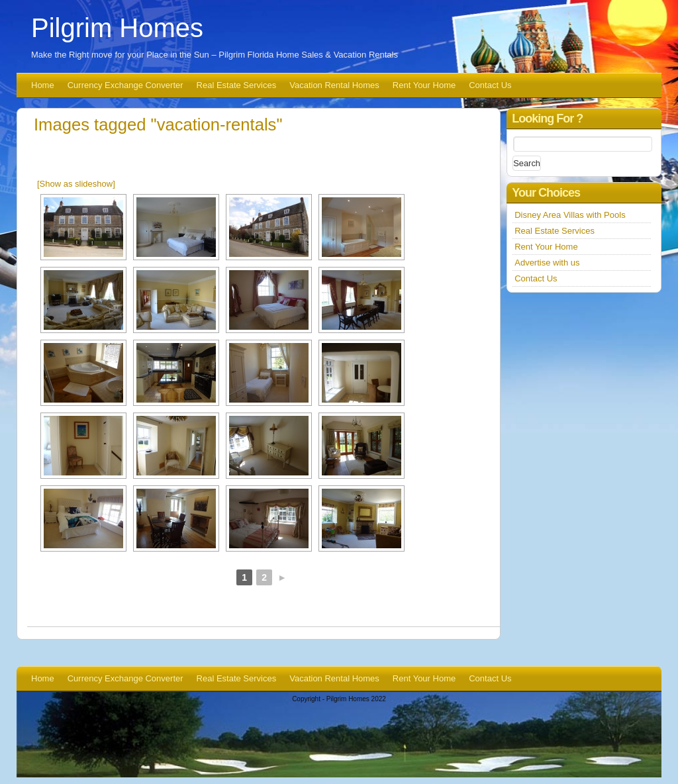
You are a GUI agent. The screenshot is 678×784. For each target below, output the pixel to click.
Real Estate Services (237, 85)
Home (43, 85)
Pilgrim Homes (117, 28)
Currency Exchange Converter (125, 85)
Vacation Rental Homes (334, 85)
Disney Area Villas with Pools (570, 215)
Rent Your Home (424, 85)
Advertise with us (547, 263)
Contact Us (490, 85)
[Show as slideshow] (76, 184)
